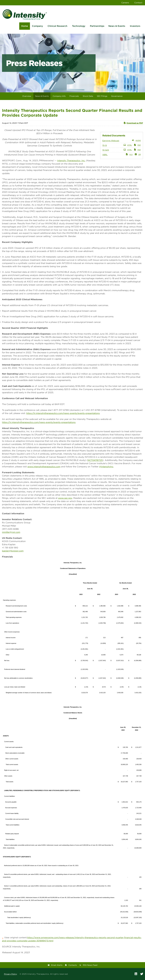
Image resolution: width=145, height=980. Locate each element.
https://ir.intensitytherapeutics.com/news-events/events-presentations (63, 413)
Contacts (73, 965)
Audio (136, 140)
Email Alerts (57, 965)
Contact (138, 3)
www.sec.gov (65, 498)
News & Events (117, 26)
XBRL (105, 155)
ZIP (138, 154)
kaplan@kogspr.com (13, 551)
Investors (135, 26)
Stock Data (88, 96)
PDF (137, 145)
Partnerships (97, 26)
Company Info (59, 96)
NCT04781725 (95, 460)
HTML (128, 145)
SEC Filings (102, 96)
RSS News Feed (90, 965)
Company (37, 26)
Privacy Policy (10, 974)
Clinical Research (57, 26)
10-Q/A (106, 150)
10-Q (105, 145)
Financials (74, 96)
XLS (129, 154)
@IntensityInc (106, 467)
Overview (27, 96)
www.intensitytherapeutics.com (44, 467)
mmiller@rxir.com (11, 532)
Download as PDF (133, 123)
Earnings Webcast (111, 141)
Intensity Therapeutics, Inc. (71, 161)
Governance (117, 96)
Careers (125, 3)
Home (25, 26)
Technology (79, 26)
